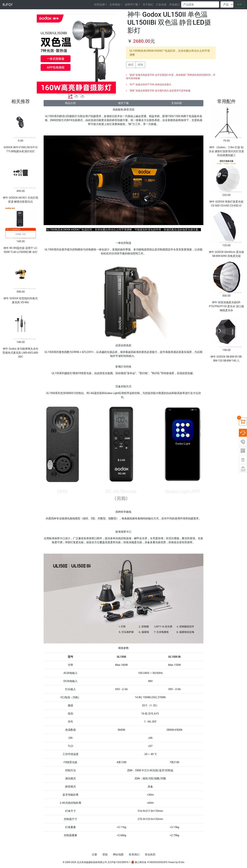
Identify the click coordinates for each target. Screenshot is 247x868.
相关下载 (123, 103)
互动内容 (177, 103)
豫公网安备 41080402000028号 (149, 862)
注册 (94, 855)
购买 (131, 65)
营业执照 (150, 855)
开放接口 (175, 5)
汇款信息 (161, 5)
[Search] (200, 4)
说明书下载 (131, 5)
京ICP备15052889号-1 (119, 862)
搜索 (240, 4)
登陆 (105, 855)
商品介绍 (70, 103)
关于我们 (148, 5)
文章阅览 (115, 5)
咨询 (140, 65)
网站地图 (118, 855)
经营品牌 (100, 5)
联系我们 (134, 855)
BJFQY (8, 5)
